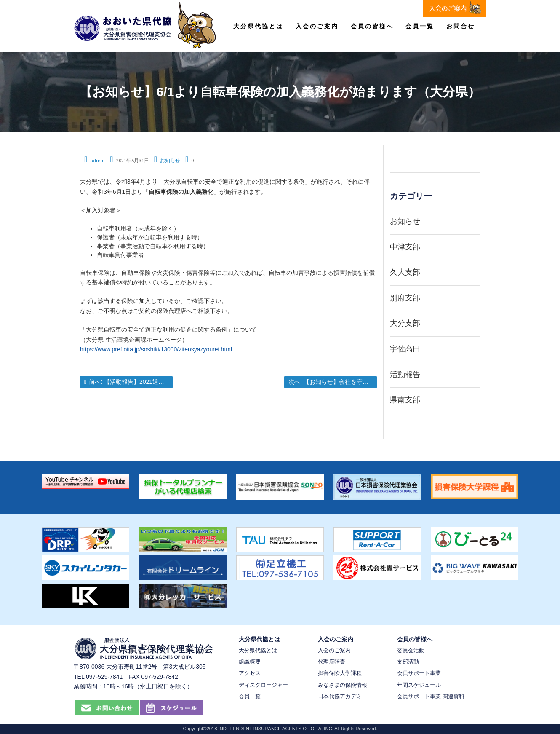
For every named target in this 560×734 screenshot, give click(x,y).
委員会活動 (411, 650)
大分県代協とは (258, 26)
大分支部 (405, 323)
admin (97, 160)
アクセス (250, 673)
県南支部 (405, 400)
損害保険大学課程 (340, 673)
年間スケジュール (419, 685)
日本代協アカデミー (343, 696)
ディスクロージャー (263, 685)
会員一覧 (420, 26)
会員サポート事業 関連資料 (431, 696)
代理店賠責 (332, 662)
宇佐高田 (405, 349)
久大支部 (405, 272)
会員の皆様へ (372, 26)
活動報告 (405, 375)
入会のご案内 (317, 26)
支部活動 (408, 662)
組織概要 (250, 662)
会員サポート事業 (419, 673)
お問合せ (461, 26)
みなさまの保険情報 (343, 685)
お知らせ (170, 160)
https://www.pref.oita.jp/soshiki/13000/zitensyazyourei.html (156, 349)
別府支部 (405, 298)
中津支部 (405, 247)
